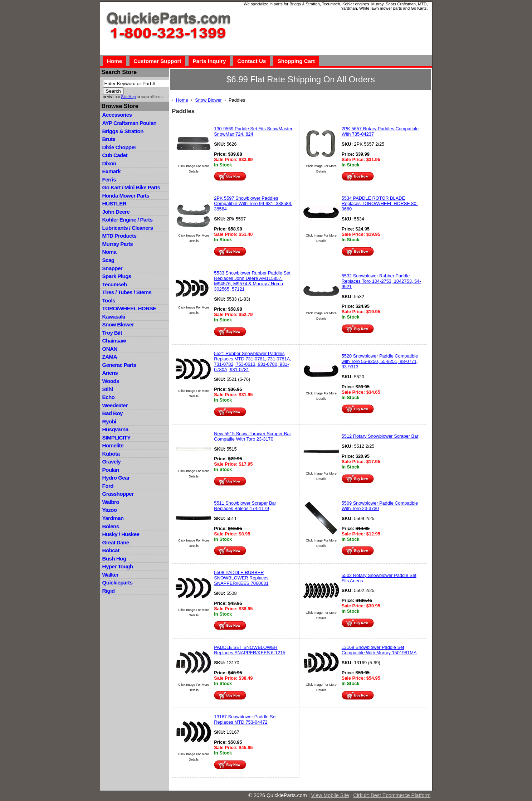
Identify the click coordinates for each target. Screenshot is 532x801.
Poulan (111, 470)
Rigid (109, 591)
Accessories (117, 115)
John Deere (116, 212)
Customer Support (157, 61)
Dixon (109, 163)
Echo (109, 397)
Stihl (108, 389)
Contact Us (252, 61)
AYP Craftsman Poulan (130, 123)
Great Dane (116, 542)
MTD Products (119, 236)
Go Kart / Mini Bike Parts (131, 187)
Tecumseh (115, 284)
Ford (108, 486)
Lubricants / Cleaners (128, 228)
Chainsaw (114, 341)
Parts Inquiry (209, 61)
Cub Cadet (115, 155)
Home (114, 61)
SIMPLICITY (116, 438)
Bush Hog (114, 559)
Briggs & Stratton (123, 131)
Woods (111, 381)
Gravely (111, 462)
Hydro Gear (116, 478)
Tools (109, 300)
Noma (109, 252)
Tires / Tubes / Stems (127, 292)
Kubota (111, 454)
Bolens (111, 526)
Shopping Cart (296, 61)
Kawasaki (114, 317)
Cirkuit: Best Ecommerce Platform (392, 795)
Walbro (111, 502)
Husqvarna (115, 429)
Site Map (128, 97)
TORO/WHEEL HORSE (129, 308)
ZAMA (110, 357)
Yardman (113, 518)
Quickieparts (118, 582)
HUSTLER (114, 203)
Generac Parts (119, 365)
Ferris (109, 179)
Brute (109, 139)
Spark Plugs (117, 276)
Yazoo (110, 510)
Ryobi (109, 421)
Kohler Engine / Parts (128, 220)
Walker (111, 575)
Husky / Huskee (121, 534)
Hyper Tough (118, 566)
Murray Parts (118, 244)
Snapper (113, 268)
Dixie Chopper (119, 147)
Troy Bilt (112, 333)
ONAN (110, 349)
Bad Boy (113, 413)
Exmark (111, 171)
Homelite (113, 445)
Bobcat (111, 550)
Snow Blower (118, 324)
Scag (108, 260)
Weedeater (115, 405)
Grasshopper (118, 494)
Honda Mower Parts (126, 196)
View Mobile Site (330, 795)
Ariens (110, 373)
